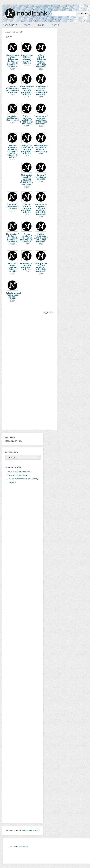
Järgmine (48, 312)
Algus (8, 32)
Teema (15, 32)
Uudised (41, 25)
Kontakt (55, 25)
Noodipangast (10, 25)
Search (83, 13)
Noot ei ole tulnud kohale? (20, 472)
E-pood (27, 25)
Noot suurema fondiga (18, 475)
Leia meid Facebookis (18, 846)
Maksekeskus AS (32, 831)
